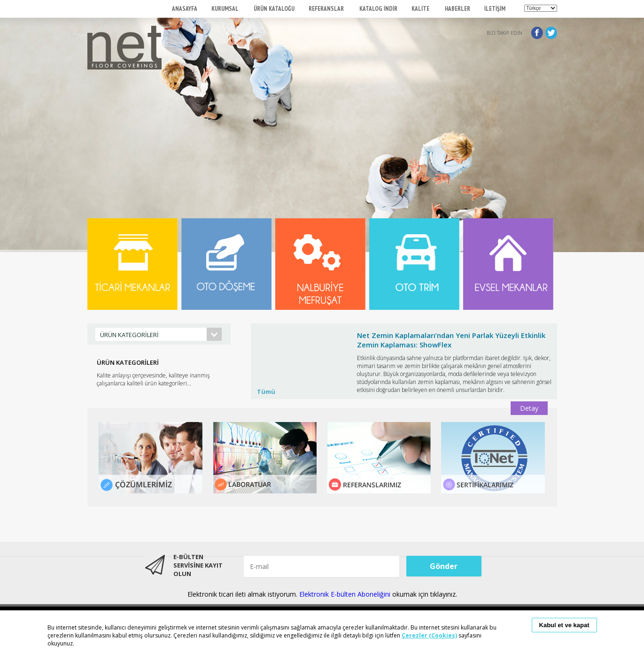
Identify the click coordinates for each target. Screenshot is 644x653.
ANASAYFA (185, 9)
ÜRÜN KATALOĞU (274, 9)
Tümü (266, 392)
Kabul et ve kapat (564, 625)
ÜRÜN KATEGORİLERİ (129, 335)
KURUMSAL (225, 9)
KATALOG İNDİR (378, 9)
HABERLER (458, 9)
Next (545, 369)
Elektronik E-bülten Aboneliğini (346, 594)
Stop (553, 321)
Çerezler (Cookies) (429, 635)
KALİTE (421, 9)
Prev (263, 369)
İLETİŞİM (495, 9)
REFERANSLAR (327, 9)
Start (545, 321)
